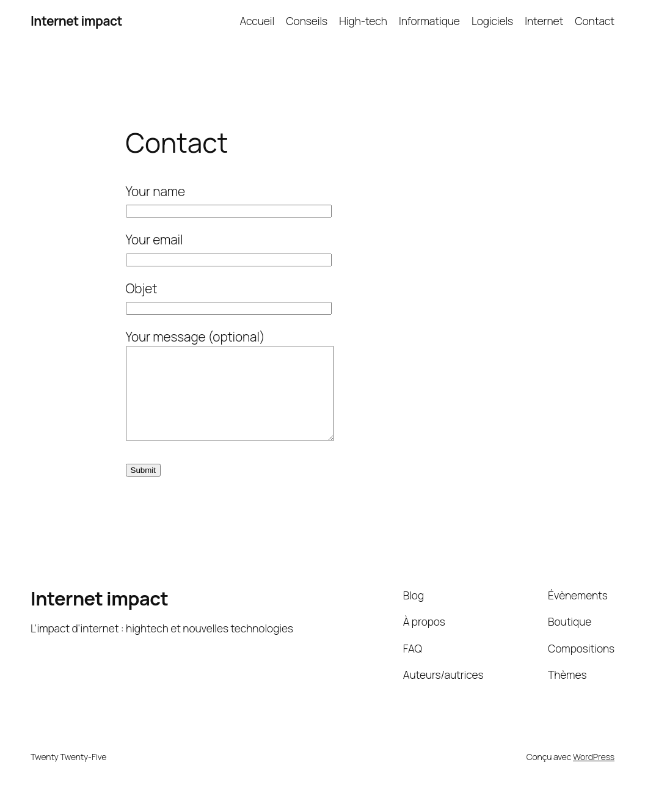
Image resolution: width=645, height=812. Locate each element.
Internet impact (76, 21)
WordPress (594, 775)
